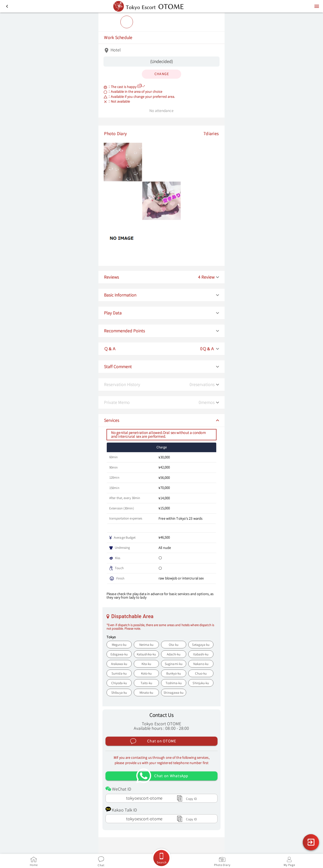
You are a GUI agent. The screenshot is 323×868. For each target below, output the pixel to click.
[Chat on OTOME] (161, 741)
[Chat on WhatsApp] (161, 775)
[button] (161, 277)
